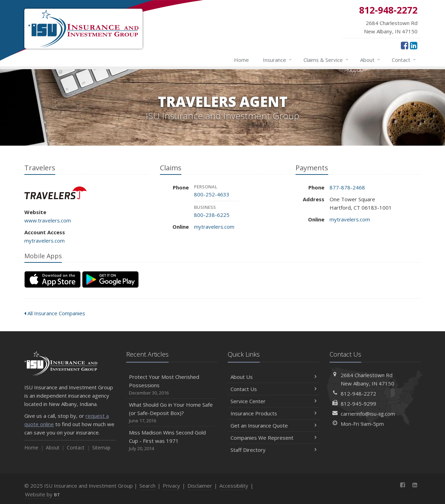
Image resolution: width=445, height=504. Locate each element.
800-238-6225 (212, 215)
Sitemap (101, 448)
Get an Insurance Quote (273, 425)
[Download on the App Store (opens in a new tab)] (52, 279)
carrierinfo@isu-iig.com (368, 414)
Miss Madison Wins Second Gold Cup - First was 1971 (172, 441)
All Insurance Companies (55, 313)
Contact (404, 60)
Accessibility (234, 486)
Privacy (171, 486)
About (370, 60)
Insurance (278, 60)
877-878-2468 (347, 187)
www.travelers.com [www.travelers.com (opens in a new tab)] (48, 220)
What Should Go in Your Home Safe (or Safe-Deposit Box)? (172, 413)
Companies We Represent (273, 438)
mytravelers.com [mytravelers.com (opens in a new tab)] (44, 241)
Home (241, 60)
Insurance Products (273, 413)
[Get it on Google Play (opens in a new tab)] (110, 279)
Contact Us (273, 389)
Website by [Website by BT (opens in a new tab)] (43, 494)
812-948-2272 (358, 393)
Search (147, 486)
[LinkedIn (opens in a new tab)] (414, 45)
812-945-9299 (358, 404)
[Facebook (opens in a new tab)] (404, 45)
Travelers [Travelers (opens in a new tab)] (55, 193)
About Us (273, 377)
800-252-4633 (212, 194)
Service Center (273, 401)
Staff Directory (273, 450)
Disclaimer (200, 486)
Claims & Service (326, 60)
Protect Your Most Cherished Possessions (172, 385)
